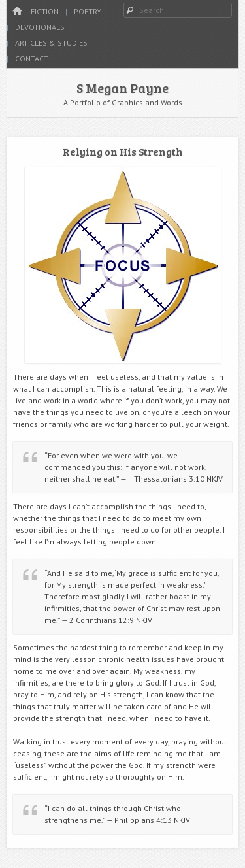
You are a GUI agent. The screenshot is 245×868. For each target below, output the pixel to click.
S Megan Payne (122, 88)
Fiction (45, 11)
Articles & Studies (51, 43)
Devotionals (40, 27)
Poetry (88, 11)
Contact (32, 58)
